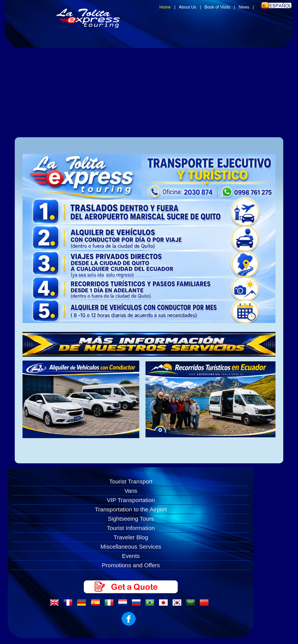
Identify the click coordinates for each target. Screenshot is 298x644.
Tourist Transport (131, 481)
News (244, 7)
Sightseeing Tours (131, 519)
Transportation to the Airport (131, 509)
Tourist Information (131, 528)
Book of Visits (217, 7)
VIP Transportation (131, 500)
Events (131, 556)
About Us (188, 7)
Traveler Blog (131, 537)
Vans (131, 491)
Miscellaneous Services (131, 546)
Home (165, 7)
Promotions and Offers (131, 565)
